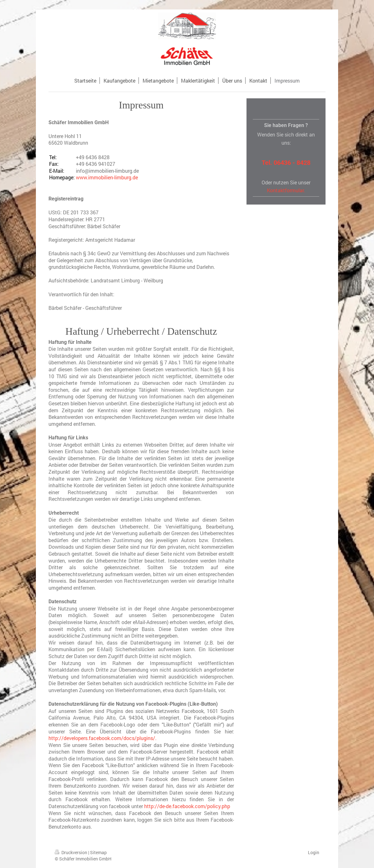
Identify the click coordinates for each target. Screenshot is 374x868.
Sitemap (98, 852)
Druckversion (71, 852)
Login (314, 852)
